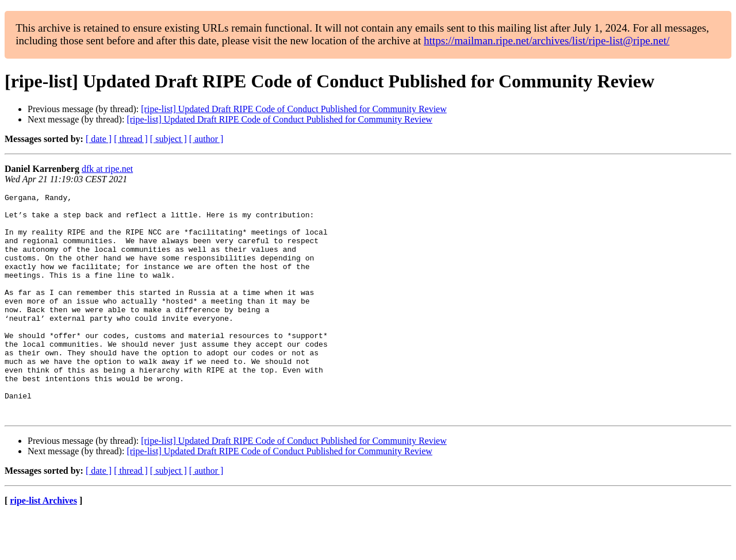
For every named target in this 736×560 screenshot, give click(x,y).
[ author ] (206, 139)
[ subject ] (168, 139)
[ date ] (99, 139)
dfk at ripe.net (107, 169)
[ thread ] (131, 139)
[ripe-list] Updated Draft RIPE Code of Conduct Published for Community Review (294, 109)
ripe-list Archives (43, 545)
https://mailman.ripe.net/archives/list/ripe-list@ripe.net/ (547, 41)
